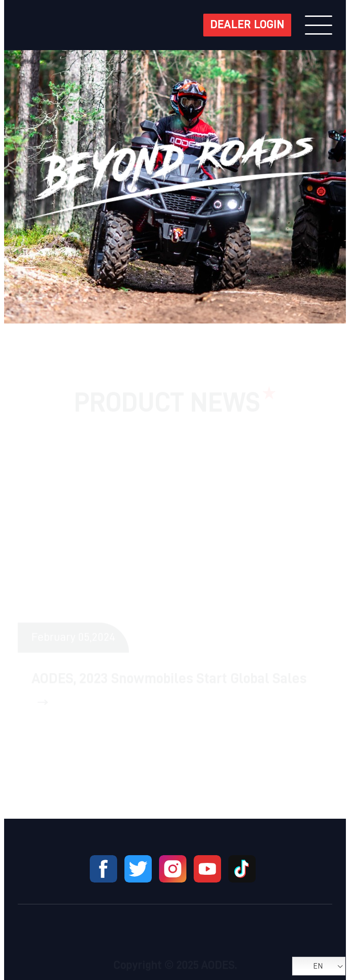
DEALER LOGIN (247, 25)
